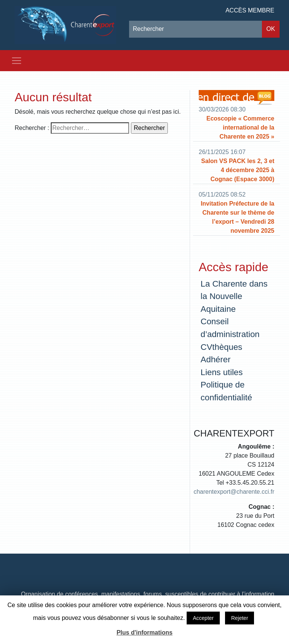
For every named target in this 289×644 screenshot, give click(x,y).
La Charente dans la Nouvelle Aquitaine (234, 296)
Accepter (203, 618)
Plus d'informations (145, 633)
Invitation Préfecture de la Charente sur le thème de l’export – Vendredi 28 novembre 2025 (237, 217)
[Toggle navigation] (17, 61)
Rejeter (240, 618)
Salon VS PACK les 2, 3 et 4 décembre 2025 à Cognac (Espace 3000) (238, 170)
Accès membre (250, 10)
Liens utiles (222, 372)
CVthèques (221, 347)
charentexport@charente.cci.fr (234, 492)
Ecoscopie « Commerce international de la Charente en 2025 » (240, 127)
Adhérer (216, 359)
